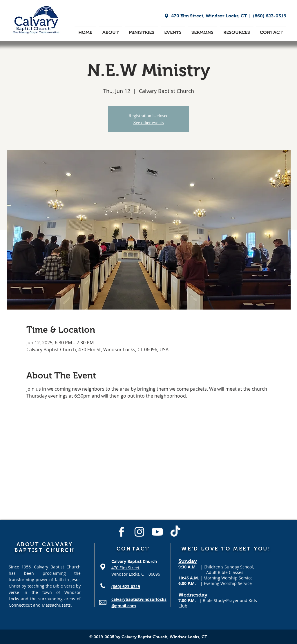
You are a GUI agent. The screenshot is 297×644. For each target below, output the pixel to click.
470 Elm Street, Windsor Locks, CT (209, 16)
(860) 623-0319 (270, 16)
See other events (149, 123)
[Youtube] (157, 532)
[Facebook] (121, 532)
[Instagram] (139, 532)
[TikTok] (175, 532)
